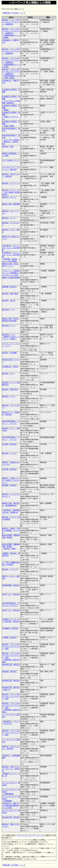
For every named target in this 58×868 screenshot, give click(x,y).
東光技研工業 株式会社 (11, 665)
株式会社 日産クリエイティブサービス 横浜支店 (11, 769)
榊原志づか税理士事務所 (11, 278)
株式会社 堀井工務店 (10, 294)
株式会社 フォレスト (10, 569)
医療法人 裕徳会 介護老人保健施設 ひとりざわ (11, 531)
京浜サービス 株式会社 (11, 594)
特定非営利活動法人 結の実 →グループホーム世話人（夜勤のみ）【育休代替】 (11, 140)
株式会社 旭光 (8, 147)
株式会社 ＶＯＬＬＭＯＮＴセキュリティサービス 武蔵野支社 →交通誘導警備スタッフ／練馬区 (11, 33)
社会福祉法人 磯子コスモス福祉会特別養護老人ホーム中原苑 (11, 806)
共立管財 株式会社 (9, 444)
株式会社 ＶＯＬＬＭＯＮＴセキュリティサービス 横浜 (11, 647)
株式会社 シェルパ (9, 453)
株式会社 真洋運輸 (9, 353)
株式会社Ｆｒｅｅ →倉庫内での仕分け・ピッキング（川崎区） (11, 337)
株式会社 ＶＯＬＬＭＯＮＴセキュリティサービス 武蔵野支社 (11, 22)
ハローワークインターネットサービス (30, 836)
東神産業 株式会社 (9, 485)
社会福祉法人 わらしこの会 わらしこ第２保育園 (11, 248)
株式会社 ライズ (9, 396)
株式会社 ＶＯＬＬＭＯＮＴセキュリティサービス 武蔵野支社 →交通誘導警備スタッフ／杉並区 (11, 63)
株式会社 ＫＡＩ (9, 374)
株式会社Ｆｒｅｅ (9, 310)
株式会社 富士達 (9, 301)
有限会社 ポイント (9, 197)
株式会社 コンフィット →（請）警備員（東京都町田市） (11, 192)
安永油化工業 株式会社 (11, 817)
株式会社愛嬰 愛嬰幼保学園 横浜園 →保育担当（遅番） (11, 547)
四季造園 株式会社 (9, 287)
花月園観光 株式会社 (10, 628)
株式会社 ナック (9, 218)
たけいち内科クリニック (11, 160)
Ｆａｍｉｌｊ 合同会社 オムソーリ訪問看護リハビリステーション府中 (12, 273)
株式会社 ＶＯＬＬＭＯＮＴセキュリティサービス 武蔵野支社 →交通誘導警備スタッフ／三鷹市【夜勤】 (11, 74)
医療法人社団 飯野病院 (11, 204)
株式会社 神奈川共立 (10, 390)
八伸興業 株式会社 (9, 638)
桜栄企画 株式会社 (9, 672)
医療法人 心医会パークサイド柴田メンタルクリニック (11, 481)
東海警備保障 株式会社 (11, 585)
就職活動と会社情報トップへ (14, 13)
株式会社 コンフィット (11, 183)
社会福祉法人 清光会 (10, 367)
